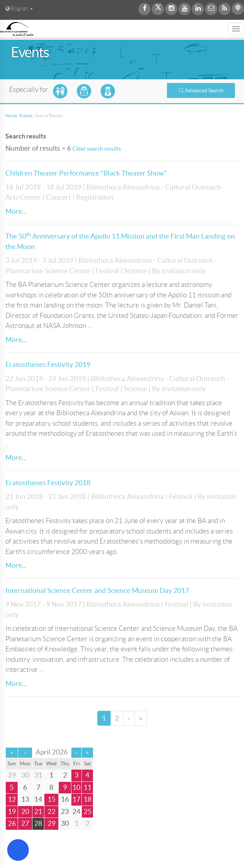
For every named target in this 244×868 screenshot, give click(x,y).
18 (88, 799)
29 (52, 823)
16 (65, 799)
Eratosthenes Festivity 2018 (48, 483)
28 (38, 823)
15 (52, 799)
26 (12, 823)
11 (88, 787)
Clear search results (97, 149)
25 (88, 812)
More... (16, 211)
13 (25, 799)
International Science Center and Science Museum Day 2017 (97, 591)
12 (12, 799)
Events (26, 116)
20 (25, 812)
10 (76, 787)
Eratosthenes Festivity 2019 (48, 365)
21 (38, 812)
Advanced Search (201, 90)
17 (76, 799)
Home (11, 116)
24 (76, 812)
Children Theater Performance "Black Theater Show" (86, 173)
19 (12, 812)
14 (38, 799)
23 (65, 812)
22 (52, 812)
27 (25, 823)
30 (65, 823)
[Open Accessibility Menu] (18, 850)
